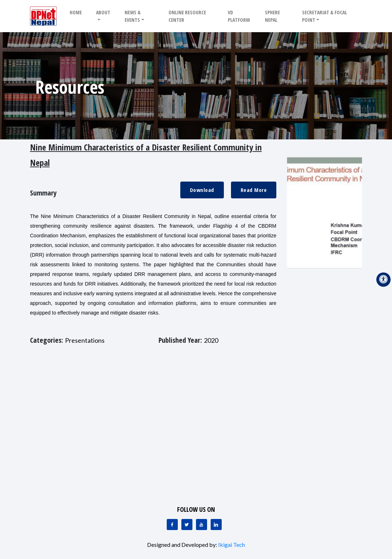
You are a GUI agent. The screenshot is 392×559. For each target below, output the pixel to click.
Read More (254, 190)
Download (202, 190)
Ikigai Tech (232, 545)
